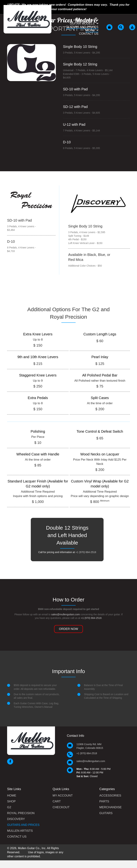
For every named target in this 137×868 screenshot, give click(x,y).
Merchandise (110, 807)
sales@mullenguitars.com (66, 614)
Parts (104, 801)
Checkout (61, 807)
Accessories (110, 796)
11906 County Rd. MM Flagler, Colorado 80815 (90, 746)
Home (12, 796)
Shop (11, 801)
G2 (9, 807)
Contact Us (17, 837)
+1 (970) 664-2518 (86, 552)
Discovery (16, 819)
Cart (57, 801)
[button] (68, 629)
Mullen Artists (20, 831)
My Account (63, 796)
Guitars (106, 813)
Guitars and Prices (23, 825)
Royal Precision (21, 813)
